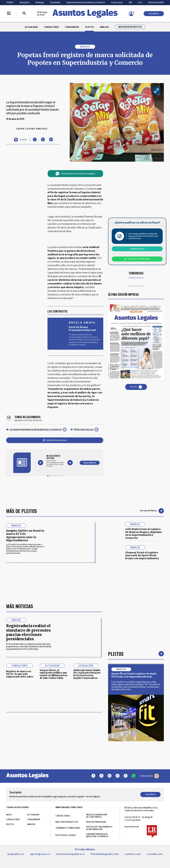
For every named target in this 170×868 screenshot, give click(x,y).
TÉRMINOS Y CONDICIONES (68, 828)
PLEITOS (89, 27)
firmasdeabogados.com (105, 854)
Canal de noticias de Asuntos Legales (75, 174)
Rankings (40, 2)
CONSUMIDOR (72, 27)
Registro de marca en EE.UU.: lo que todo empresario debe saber (20, 674)
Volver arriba (150, 776)
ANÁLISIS (104, 27)
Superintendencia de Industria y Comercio (86, 2)
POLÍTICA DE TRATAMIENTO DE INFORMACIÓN (99, 828)
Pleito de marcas (84, 429)
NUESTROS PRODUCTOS (67, 822)
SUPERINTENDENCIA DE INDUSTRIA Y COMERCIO (97, 835)
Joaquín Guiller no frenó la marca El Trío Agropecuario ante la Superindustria (25, 535)
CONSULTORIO (51, 27)
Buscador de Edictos (130, 27)
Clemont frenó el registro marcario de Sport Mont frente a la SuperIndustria (142, 555)
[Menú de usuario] (131, 14)
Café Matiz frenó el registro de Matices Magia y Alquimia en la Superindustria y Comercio (143, 534)
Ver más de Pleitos (152, 511)
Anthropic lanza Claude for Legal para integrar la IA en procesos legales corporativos (87, 674)
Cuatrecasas (117, 2)
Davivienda (55, 2)
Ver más (136, 387)
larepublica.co (16, 854)
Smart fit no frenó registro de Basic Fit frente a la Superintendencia (134, 675)
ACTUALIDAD (31, 27)
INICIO (9, 815)
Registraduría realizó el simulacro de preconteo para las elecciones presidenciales (28, 632)
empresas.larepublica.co (70, 854)
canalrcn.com (133, 854)
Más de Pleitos (21, 511)
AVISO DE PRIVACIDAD (96, 822)
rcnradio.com (155, 854)
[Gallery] (55, 461)
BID (131, 2)
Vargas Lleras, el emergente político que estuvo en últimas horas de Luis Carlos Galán (54, 674)
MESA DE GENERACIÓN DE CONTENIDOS (97, 816)
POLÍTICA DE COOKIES (66, 835)
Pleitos (116, 654)
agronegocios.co (40, 854)
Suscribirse (154, 14)
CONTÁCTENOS (63, 816)
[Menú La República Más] (9, 14)
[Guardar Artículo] (20, 140)
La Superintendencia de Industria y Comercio (36, 429)
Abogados (24, 2)
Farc (140, 2)
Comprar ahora (137, 249)
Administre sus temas (55, 440)
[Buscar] (24, 14)
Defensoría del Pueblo (158, 2)
